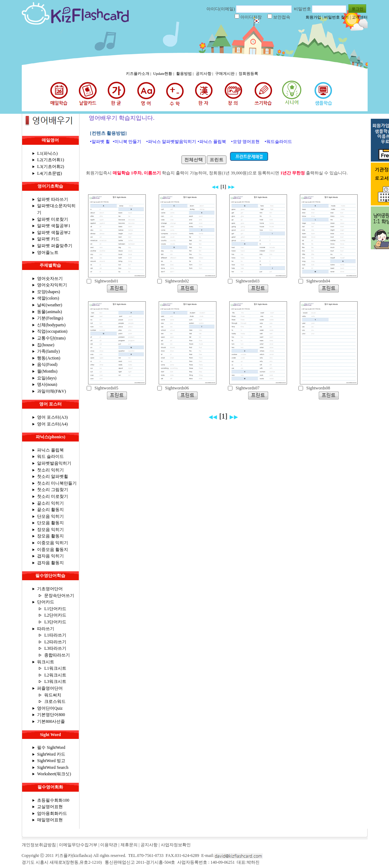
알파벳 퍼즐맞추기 (55, 246)
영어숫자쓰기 (50, 279)
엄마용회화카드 (52, 813)
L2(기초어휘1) (50, 160)
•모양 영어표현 (245, 142)
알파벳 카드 (48, 239)
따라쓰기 (46, 629)
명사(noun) (47, 384)
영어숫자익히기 (52, 285)
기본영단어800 (51, 715)
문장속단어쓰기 (59, 596)
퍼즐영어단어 (50, 688)
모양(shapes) (48, 292)
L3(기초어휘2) (50, 167)
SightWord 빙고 (51, 761)
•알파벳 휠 (100, 142)
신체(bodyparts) (51, 325)
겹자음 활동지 (50, 563)
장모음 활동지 (50, 536)
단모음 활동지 (50, 523)
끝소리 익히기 (50, 503)
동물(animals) (49, 312)
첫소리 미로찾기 (53, 496)
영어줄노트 (48, 252)
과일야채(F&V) (52, 391)
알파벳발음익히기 (54, 463)
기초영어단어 (50, 589)
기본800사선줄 (51, 721)
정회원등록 (248, 73)
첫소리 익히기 (50, 470)
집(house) (46, 345)
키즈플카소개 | (139, 73)
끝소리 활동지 (50, 510)
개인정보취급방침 (39, 845)
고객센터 (360, 17)
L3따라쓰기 (55, 648)
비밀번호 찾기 (336, 17)
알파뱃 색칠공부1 (54, 226)
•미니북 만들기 (127, 142)
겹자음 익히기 (50, 556)
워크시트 (46, 662)
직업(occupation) (52, 331)
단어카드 (46, 602)
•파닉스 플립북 (212, 142)
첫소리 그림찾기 (53, 490)
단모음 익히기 (50, 516)
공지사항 (149, 845)
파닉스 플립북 (50, 450)
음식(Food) (47, 364)
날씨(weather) (50, 305)
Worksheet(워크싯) (54, 774)
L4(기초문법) (49, 173)
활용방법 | (185, 73)
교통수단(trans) (51, 338)
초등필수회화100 (53, 800)
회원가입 (313, 17)
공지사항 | (205, 73)
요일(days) (47, 378)
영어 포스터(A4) (52, 424)
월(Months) (47, 371)
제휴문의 (129, 845)
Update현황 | (164, 73)
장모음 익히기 (50, 530)
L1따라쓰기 (55, 635)
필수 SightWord (51, 747)
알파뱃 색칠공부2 (54, 233)
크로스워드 (55, 701)
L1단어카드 (55, 609)
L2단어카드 (55, 615)
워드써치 (53, 695)
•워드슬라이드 (278, 142)
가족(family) (48, 351)
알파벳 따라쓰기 (53, 199)
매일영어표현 (50, 820)
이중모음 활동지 (53, 550)
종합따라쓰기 (57, 655)
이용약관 (109, 845)
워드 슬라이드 (50, 456)
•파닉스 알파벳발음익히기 (171, 142)
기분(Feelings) (50, 318)
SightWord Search (53, 767)
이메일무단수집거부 (78, 845)
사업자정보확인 (176, 845)
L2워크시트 (55, 675)
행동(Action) (49, 358)
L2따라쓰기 (55, 642)
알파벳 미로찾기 (53, 219)
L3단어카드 (55, 622)
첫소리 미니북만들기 (57, 483)
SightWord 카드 (51, 754)
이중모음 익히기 (53, 543)
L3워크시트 (55, 681)
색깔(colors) (48, 298)
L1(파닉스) (47, 153)
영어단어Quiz (50, 708)
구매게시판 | (226, 73)
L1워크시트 (55, 668)
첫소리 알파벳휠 (53, 476)
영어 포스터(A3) (52, 417)
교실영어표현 (50, 807)
